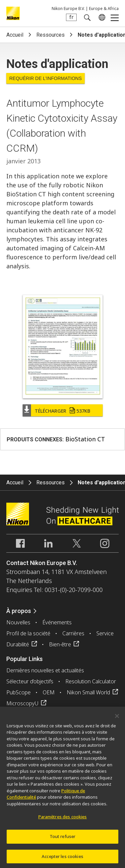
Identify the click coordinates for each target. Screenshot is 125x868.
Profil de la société (28, 633)
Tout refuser (63, 838)
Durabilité (18, 644)
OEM (49, 692)
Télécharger (62, 411)
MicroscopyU (22, 703)
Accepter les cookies (62, 858)
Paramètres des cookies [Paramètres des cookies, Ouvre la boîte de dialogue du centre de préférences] (63, 819)
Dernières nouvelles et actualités (45, 670)
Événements (57, 622)
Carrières (73, 633)
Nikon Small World (88, 692)
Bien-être (60, 644)
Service (105, 633)
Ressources (50, 35)
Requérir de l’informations (46, 78)
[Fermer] (117, 718)
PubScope (18, 692)
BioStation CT (85, 439)
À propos (19, 611)
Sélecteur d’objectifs (30, 681)
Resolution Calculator (91, 681)
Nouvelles (18, 622)
